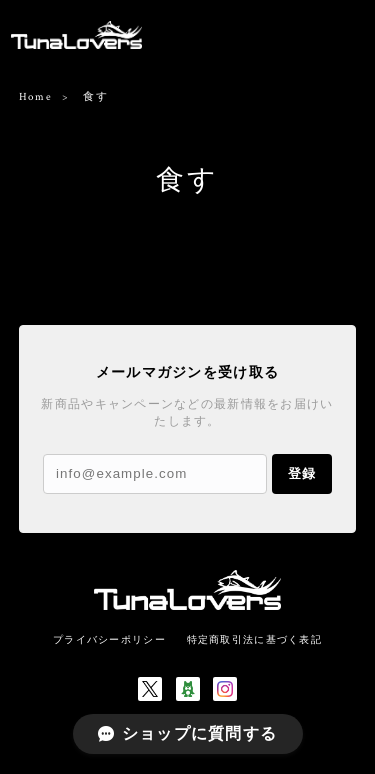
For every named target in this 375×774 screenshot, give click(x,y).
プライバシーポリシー (109, 639)
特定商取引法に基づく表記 (254, 639)
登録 (302, 473)
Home (35, 97)
